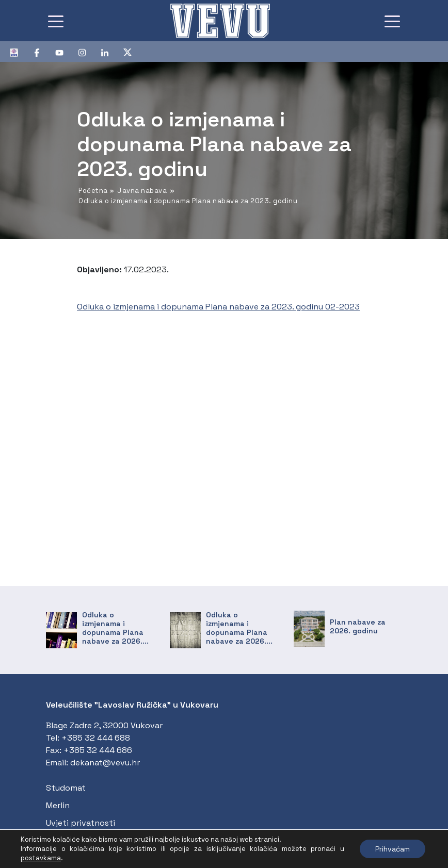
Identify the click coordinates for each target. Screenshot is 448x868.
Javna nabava (142, 191)
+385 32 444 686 (98, 750)
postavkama (41, 858)
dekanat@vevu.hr (105, 763)
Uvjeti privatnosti (81, 823)
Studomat (66, 788)
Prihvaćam (393, 849)
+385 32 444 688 (96, 738)
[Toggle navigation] (56, 21)
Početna (93, 191)
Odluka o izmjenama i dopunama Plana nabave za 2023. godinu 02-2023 (218, 307)
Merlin (58, 805)
